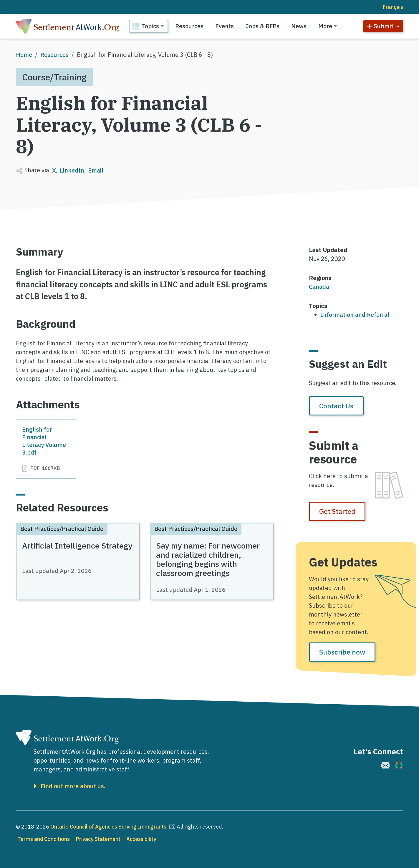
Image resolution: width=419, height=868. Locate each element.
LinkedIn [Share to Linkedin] (72, 170)
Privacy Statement (98, 839)
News (299, 26)
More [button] (325, 26)
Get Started (337, 511)
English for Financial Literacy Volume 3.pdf (44, 441)
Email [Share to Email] (96, 170)
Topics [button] (150, 26)
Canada (319, 287)
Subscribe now (342, 652)
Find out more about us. (73, 786)
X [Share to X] (54, 170)
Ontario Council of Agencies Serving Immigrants (113, 827)
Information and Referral (355, 315)
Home (24, 55)
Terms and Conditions (44, 839)
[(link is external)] (385, 765)
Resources (189, 26)
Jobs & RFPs (263, 26)
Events (225, 26)
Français (393, 7)
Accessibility (141, 839)
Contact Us (336, 406)
